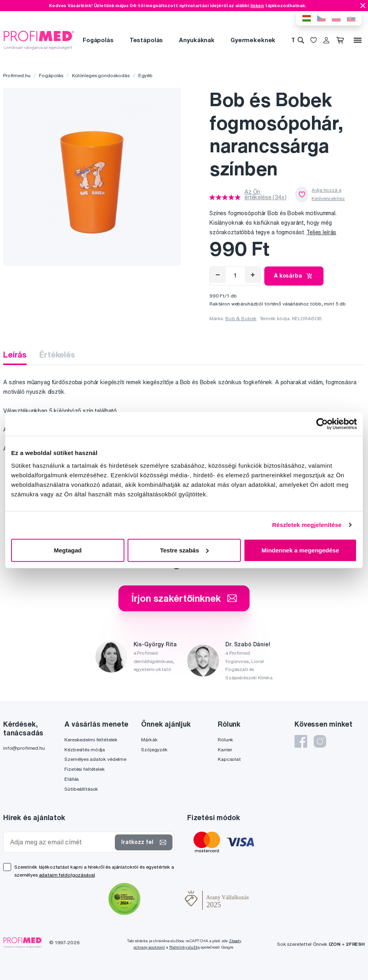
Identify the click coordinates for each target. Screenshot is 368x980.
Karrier (225, 750)
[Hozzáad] (253, 275)
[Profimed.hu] (39, 40)
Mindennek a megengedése (300, 550)
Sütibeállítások (81, 789)
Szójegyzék (154, 750)
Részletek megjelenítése (307, 525)
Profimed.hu (17, 75)
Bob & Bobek (241, 318)
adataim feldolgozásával (67, 875)
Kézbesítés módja (85, 750)
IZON (335, 944)
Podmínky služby (185, 947)
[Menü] (358, 40)
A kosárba (294, 276)
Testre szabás (184, 550)
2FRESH (355, 944)
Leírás (15, 355)
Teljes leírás (321, 232)
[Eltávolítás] (218, 275)
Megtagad (68, 550)
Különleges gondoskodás (101, 75)
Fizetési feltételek (84, 769)
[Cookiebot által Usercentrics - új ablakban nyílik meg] (322, 424)
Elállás (72, 779)
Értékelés (57, 355)
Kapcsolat (229, 759)
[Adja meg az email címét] (61, 842)
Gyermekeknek (253, 40)
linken (257, 5)
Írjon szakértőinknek (184, 598)
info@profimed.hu (24, 748)
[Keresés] (301, 40)
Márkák (149, 740)
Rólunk (226, 740)
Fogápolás (98, 40)
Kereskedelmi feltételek (91, 740)
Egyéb (145, 75)
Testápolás (146, 40)
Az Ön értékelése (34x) (265, 194)
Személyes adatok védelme (95, 759)
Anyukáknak (197, 40)
